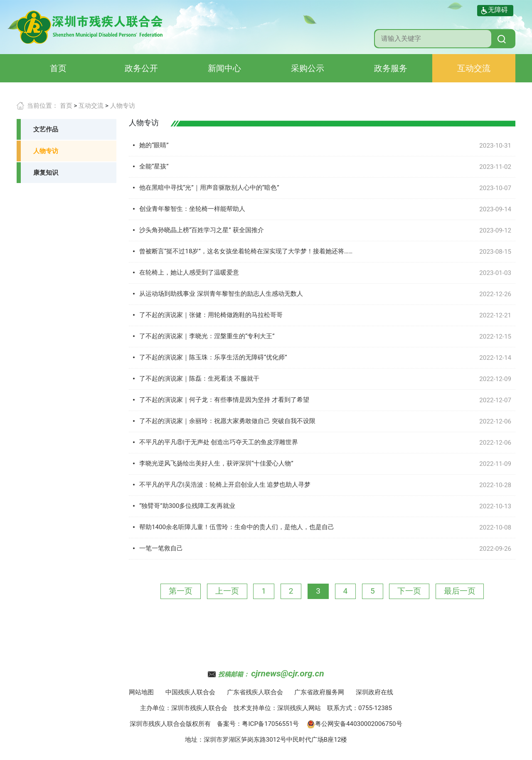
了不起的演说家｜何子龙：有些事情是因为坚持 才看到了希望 (224, 400)
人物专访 (123, 106)
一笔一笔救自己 (161, 548)
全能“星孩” (154, 166)
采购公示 (308, 68)
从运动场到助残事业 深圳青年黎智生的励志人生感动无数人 (221, 294)
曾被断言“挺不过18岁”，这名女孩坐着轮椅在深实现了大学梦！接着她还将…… (246, 251)
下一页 (409, 591)
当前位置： (43, 106)
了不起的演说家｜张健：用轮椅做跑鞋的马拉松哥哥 (211, 315)
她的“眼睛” (154, 145)
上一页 (227, 591)
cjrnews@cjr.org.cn (287, 673)
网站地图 (141, 692)
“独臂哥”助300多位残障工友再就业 (187, 506)
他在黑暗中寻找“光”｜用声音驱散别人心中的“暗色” (209, 188)
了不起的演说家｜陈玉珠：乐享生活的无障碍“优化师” (213, 357)
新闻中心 (224, 68)
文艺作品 (46, 129)
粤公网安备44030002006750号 (355, 724)
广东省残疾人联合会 (255, 692)
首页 (58, 68)
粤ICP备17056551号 (270, 724)
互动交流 (474, 68)
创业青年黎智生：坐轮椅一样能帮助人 (192, 209)
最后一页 (460, 591)
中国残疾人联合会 (190, 692)
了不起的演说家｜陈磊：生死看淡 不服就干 (199, 379)
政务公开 (141, 68)
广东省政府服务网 (319, 692)
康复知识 (46, 173)
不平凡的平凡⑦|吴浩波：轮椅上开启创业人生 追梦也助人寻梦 (225, 485)
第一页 (181, 591)
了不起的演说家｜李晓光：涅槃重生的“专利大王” (207, 336)
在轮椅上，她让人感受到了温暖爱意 (189, 272)
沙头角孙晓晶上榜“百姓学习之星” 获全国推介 (202, 230)
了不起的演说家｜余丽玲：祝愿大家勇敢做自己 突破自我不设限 (227, 421)
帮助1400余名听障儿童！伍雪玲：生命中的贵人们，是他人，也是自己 (237, 527)
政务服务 (391, 68)
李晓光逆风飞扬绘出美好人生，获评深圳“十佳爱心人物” (216, 463)
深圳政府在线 (374, 692)
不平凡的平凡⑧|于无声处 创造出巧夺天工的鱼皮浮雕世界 (219, 442)
